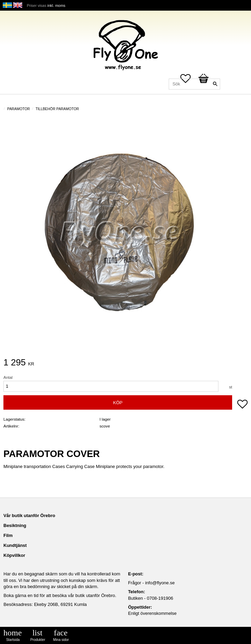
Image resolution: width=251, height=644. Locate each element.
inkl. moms (56, 5)
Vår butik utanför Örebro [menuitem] (29, 516)
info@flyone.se (160, 583)
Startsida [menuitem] (13, 640)
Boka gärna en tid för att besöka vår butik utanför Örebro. (60, 595)
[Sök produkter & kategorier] (194, 84)
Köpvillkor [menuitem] (14, 555)
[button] (242, 405)
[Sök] (215, 84)
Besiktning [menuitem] (15, 525)
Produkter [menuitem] (38, 640)
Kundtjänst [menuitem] (15, 545)
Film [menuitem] (8, 535)
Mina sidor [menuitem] (61, 640)
